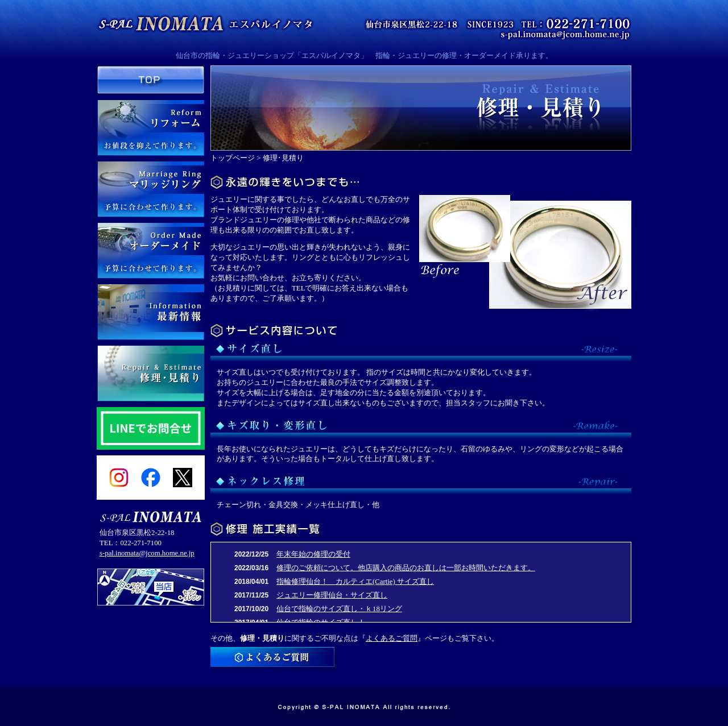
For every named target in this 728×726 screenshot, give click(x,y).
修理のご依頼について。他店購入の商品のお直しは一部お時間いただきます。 (406, 568)
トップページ (233, 158)
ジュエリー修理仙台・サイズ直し (332, 595)
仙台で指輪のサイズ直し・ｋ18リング (339, 609)
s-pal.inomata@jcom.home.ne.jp (147, 553)
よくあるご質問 (392, 638)
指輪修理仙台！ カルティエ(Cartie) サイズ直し (355, 582)
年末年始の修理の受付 (313, 554)
